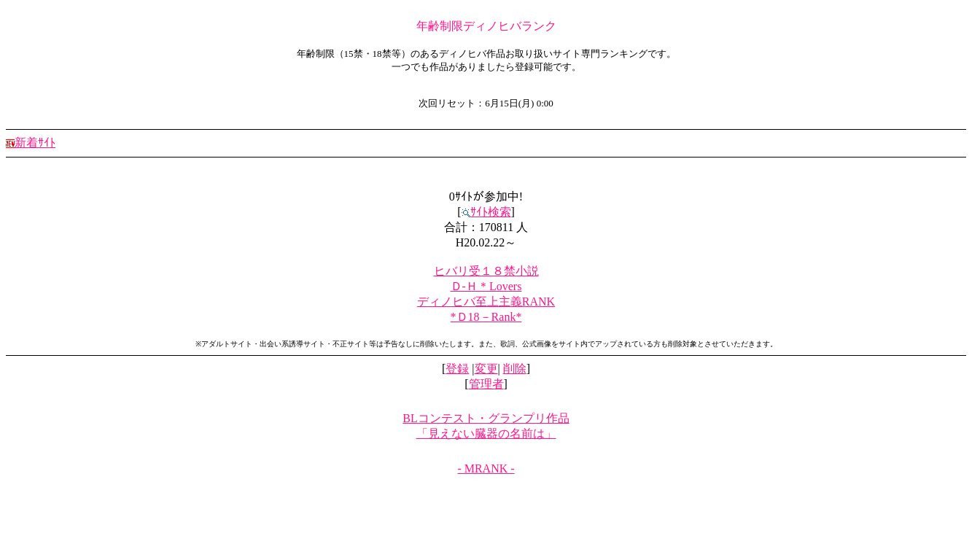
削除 (515, 369)
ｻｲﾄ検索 (486, 212)
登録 (457, 369)
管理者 (486, 384)
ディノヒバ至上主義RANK (486, 302)
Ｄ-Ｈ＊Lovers (486, 286)
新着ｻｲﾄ (31, 143)
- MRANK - (486, 468)
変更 (486, 369)
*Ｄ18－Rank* (486, 317)
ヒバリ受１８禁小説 (486, 271)
